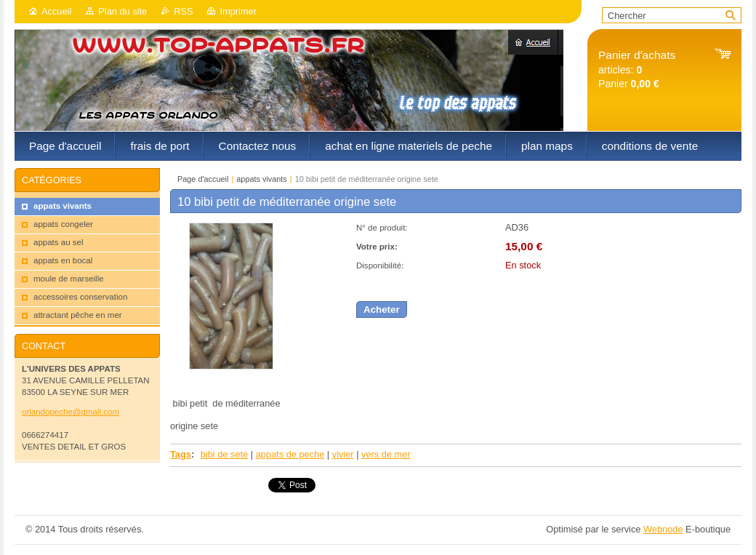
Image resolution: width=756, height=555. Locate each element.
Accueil (56, 11)
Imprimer (238, 11)
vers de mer (386, 454)
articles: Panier (637, 69)
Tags (181, 454)
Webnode (663, 529)
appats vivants (262, 179)
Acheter (382, 310)
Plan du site (122, 11)
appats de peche (290, 454)
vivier (343, 454)
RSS (183, 11)
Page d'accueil (203, 179)
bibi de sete (224, 454)
